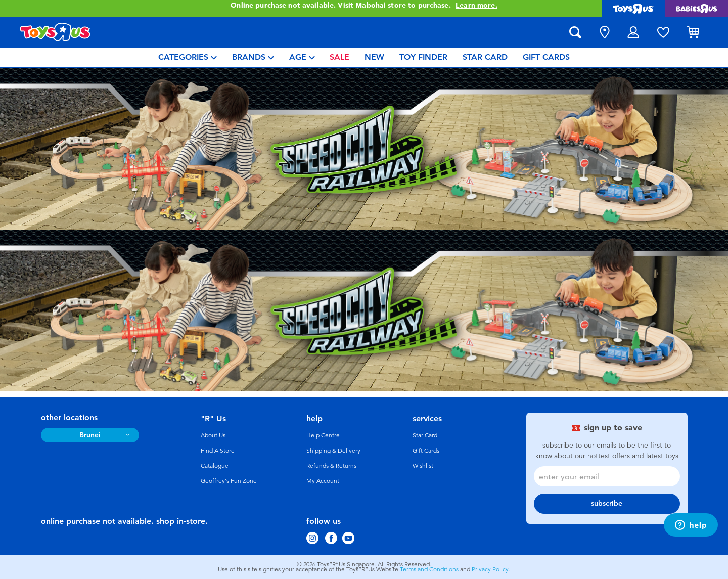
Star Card (425, 435)
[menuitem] (188, 57)
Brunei (90, 435)
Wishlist (423, 466)
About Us (213, 435)
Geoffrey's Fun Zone (229, 481)
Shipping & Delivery (333, 451)
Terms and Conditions (429, 569)
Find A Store (218, 451)
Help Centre (323, 435)
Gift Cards (426, 451)
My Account (323, 481)
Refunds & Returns (331, 466)
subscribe (607, 503)
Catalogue (215, 466)
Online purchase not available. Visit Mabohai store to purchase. (364, 6)
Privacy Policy (490, 569)
